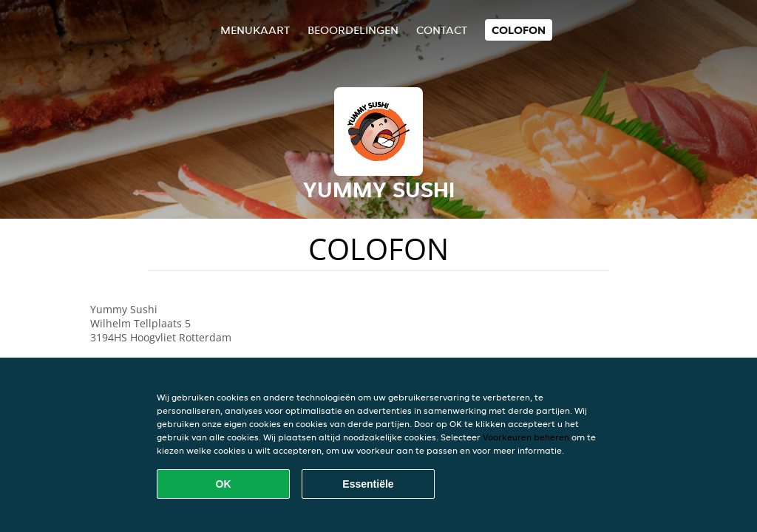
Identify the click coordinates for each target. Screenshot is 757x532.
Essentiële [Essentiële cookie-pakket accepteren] (368, 484)
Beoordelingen (353, 30)
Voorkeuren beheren (526, 437)
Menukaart (255, 30)
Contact (442, 30)
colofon (519, 30)
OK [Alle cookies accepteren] (224, 484)
